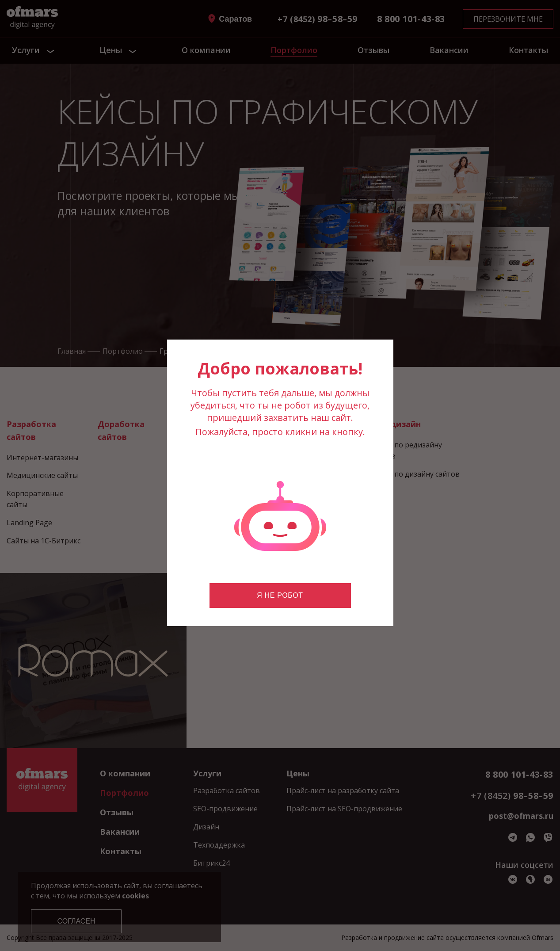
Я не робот (280, 595)
